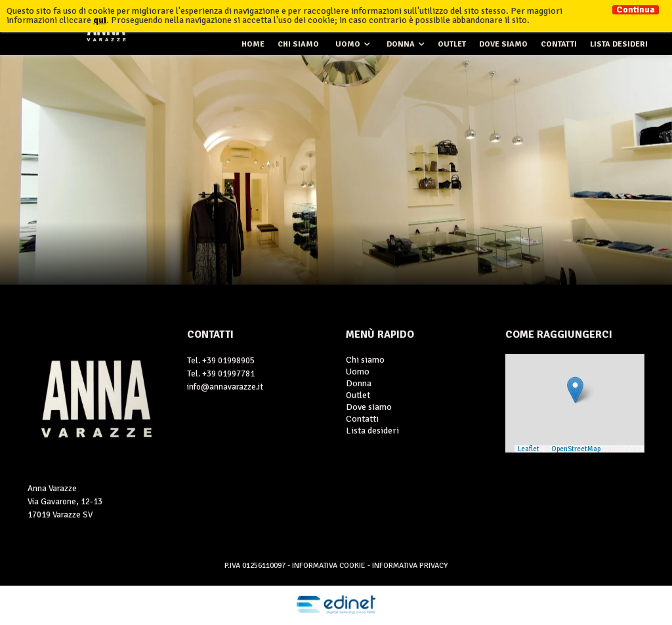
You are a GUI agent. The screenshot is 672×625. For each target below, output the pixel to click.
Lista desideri (619, 44)
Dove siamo (503, 44)
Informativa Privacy (410, 566)
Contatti (559, 44)
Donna (401, 44)
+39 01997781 (228, 374)
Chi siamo (298, 44)
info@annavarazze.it (225, 387)
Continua (636, 10)
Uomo (348, 44)
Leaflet (529, 449)
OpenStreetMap (576, 449)
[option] (336, 170)
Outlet (452, 44)
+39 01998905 (228, 361)
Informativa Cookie (330, 566)
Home (253, 44)
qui (100, 20)
